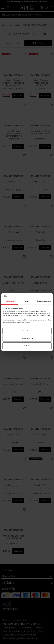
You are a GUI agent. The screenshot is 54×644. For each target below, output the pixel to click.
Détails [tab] (27, 301)
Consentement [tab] (10, 301)
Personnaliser (27, 338)
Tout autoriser (27, 331)
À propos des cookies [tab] (44, 301)
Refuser (27, 346)
